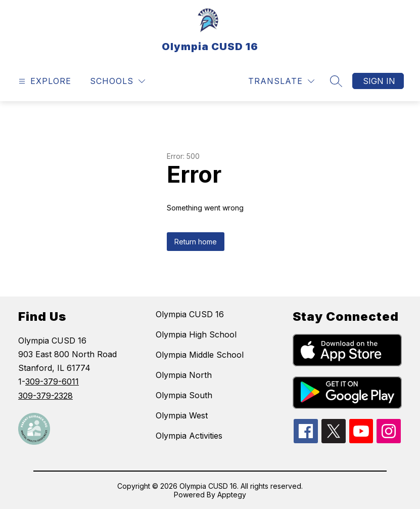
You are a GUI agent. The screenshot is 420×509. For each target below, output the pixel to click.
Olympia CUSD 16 (190, 314)
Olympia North (184, 375)
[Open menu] (44, 81)
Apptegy (232, 495)
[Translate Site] (281, 81)
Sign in (379, 81)
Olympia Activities (189, 436)
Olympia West (182, 415)
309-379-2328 (45, 396)
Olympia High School (196, 334)
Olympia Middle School (200, 355)
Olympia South (184, 395)
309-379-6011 (52, 381)
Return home (196, 242)
